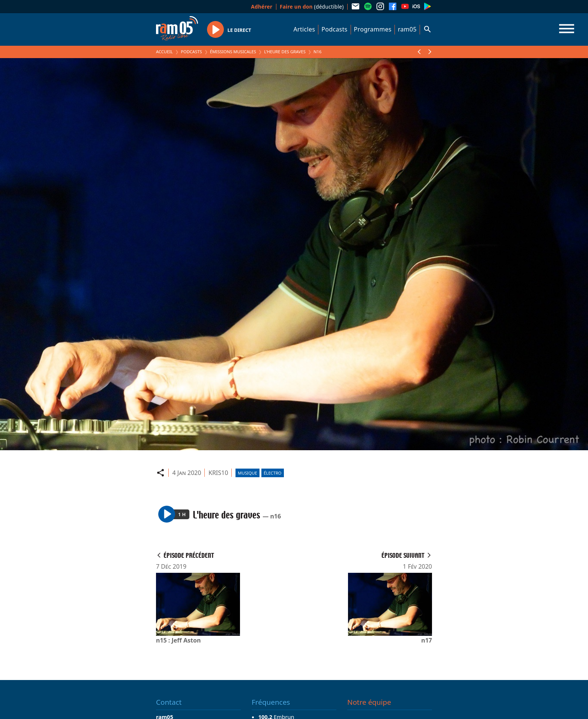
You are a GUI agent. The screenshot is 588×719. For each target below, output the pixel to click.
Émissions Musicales (233, 52)
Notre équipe (369, 702)
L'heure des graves (285, 52)
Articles (304, 29)
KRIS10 (218, 473)
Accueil (164, 52)
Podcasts (334, 29)
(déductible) (312, 7)
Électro (272, 473)
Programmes (373, 29)
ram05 (407, 29)
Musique (247, 473)
